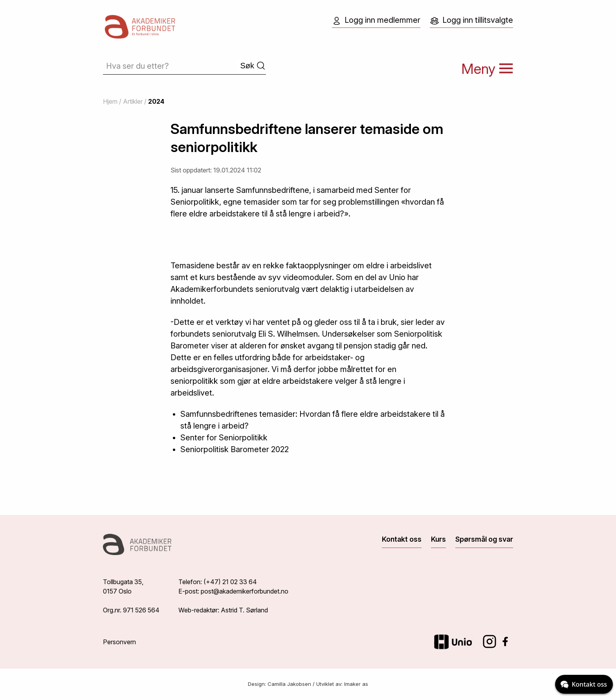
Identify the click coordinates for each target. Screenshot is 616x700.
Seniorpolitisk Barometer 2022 (235, 449)
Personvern (119, 642)
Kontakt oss (402, 539)
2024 (156, 101)
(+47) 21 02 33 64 (230, 582)
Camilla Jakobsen (289, 684)
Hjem (110, 101)
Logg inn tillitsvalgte (471, 20)
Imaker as (356, 684)
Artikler (133, 101)
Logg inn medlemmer (376, 20)
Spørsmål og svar (484, 539)
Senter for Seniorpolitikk (224, 438)
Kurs (438, 539)
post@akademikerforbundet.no (245, 591)
